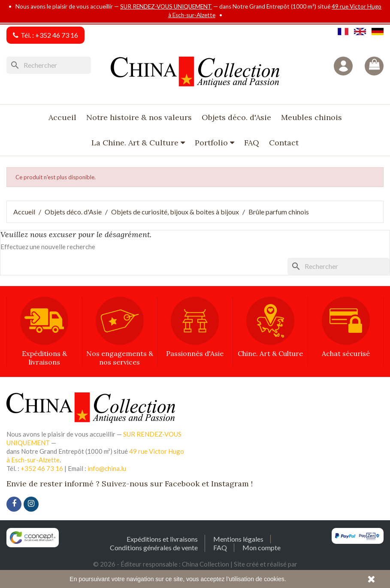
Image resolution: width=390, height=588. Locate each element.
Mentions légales (238, 539)
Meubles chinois (311, 117)
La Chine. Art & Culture (136, 143)
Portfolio (212, 143)
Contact (284, 143)
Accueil (62, 117)
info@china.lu (107, 468)
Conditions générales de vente (154, 547)
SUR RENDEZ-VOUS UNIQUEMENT (166, 6)
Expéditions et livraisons (162, 539)
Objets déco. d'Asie (236, 117)
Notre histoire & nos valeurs (139, 117)
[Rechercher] (49, 65)
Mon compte (262, 547)
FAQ (252, 143)
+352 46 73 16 (57, 35)
